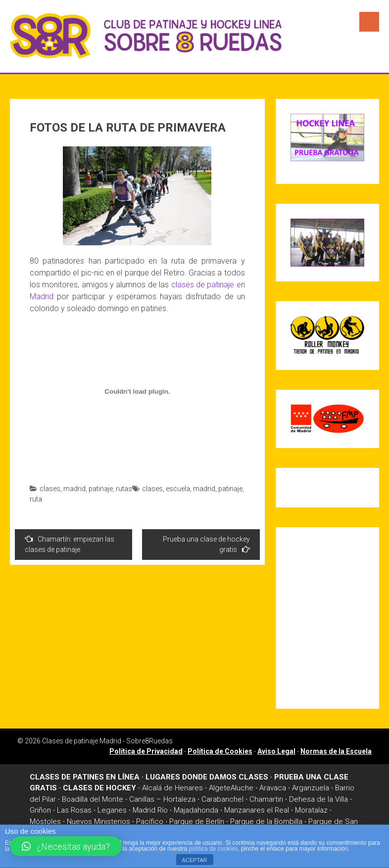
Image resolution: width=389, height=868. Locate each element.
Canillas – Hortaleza (162, 799)
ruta (36, 499)
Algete (220, 788)
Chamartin (266, 799)
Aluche (242, 788)
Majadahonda (196, 810)
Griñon (40, 810)
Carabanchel (222, 799)
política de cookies (214, 849)
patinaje (101, 489)
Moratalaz (311, 810)
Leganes (112, 810)
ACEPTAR (194, 860)
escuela (178, 489)
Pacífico (150, 822)
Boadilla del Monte (93, 799)
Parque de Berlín (197, 822)
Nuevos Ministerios (98, 822)
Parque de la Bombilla (266, 822)
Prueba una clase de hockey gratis (206, 544)
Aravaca (273, 788)
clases (50, 489)
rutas (124, 489)
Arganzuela (311, 788)
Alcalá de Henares (172, 788)
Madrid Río (150, 810)
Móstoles (45, 822)
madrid (74, 489)
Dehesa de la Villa (318, 799)
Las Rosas (74, 810)
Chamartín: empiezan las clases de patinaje (70, 544)
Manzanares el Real (257, 810)
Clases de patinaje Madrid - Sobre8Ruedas (107, 741)
